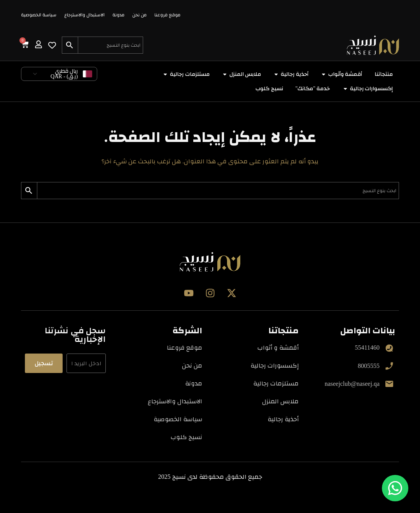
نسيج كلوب (186, 437)
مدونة (118, 15)
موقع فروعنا (167, 15)
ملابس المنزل (280, 401)
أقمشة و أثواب (278, 348)
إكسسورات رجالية (275, 365)
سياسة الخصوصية (39, 15)
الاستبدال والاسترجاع (84, 15)
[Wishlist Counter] (52, 45)
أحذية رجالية (283, 419)
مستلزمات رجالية (276, 383)
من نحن (139, 15)
